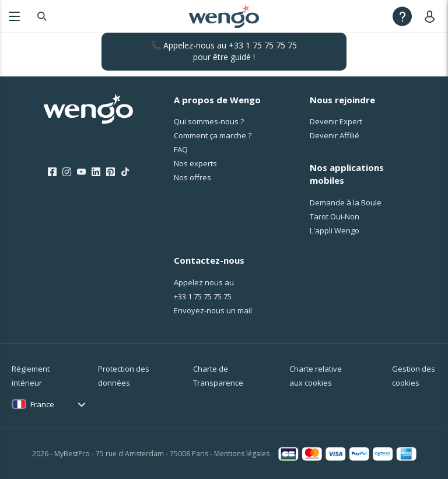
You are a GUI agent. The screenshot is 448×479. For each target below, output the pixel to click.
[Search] (42, 16)
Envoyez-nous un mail (213, 310)
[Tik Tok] (125, 172)
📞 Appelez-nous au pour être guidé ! (224, 51)
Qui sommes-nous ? (209, 121)
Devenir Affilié (335, 135)
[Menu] (14, 16)
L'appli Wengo (335, 230)
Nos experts (195, 163)
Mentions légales (242, 454)
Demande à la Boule (346, 202)
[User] (432, 16)
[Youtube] (81, 172)
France (42, 404)
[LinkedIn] (96, 172)
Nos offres (192, 177)
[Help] (402, 16)
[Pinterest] (111, 172)
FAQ (181, 149)
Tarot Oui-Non (335, 216)
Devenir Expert (336, 121)
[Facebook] (52, 172)
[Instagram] (67, 172)
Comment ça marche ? (213, 135)
